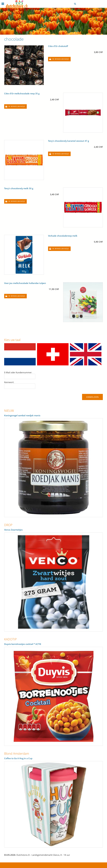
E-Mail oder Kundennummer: (18, 372)
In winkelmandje (61, 59)
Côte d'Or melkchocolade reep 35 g (22, 93)
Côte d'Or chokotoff (58, 46)
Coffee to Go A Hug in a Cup (18, 758)
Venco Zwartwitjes (13, 530)
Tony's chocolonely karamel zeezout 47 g (68, 141)
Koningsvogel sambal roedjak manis (22, 415)
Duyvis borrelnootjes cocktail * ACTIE (23, 644)
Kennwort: (9, 382)
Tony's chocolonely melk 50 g (19, 188)
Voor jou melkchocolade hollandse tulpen (25, 283)
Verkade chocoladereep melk (63, 236)
